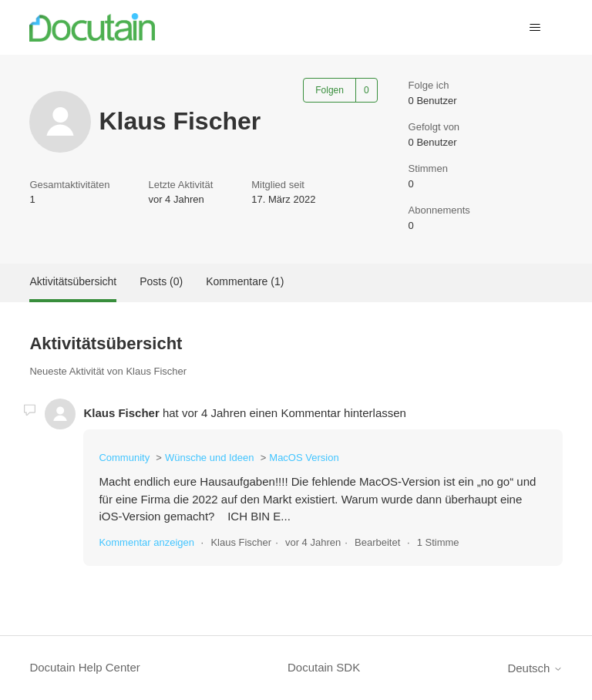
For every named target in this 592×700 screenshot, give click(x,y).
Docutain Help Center (84, 667)
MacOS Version (304, 458)
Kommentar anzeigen (146, 542)
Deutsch (535, 668)
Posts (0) (161, 281)
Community (124, 458)
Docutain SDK (324, 667)
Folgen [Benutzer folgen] (330, 90)
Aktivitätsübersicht (73, 281)
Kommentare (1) (245, 281)
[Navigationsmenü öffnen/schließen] (535, 28)
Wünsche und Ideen (210, 458)
